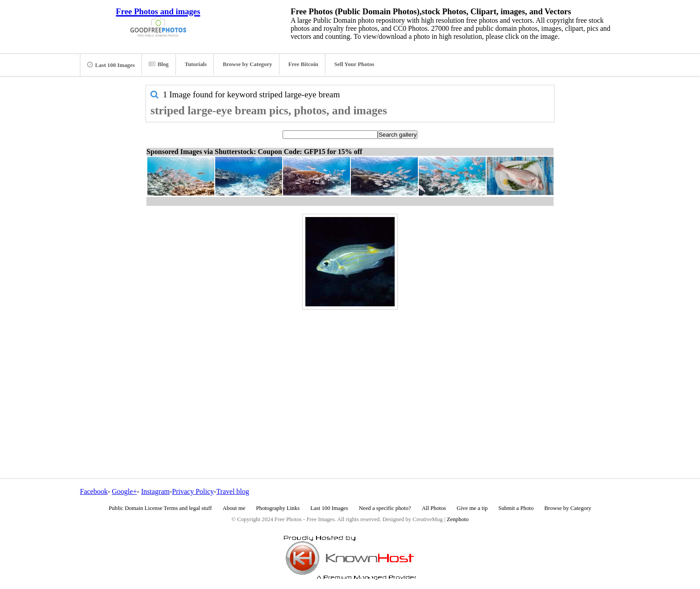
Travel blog (233, 491)
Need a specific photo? (385, 508)
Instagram (155, 491)
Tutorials (196, 64)
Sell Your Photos (354, 64)
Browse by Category (248, 64)
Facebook (94, 491)
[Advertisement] (350, 375)
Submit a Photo (516, 508)
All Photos (434, 508)
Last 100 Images (111, 65)
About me (234, 508)
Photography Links (278, 508)
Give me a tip (472, 508)
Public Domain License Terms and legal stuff (160, 508)
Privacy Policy (193, 491)
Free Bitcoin (303, 64)
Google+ (125, 491)
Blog (159, 64)
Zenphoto (458, 519)
